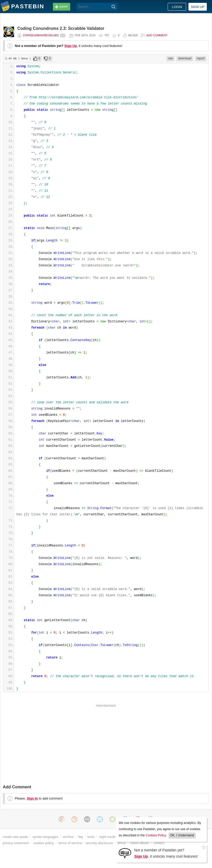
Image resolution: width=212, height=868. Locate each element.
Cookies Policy (156, 835)
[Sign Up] (125, 853)
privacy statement (16, 843)
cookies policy (44, 843)
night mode (107, 837)
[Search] (114, 7)
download (185, 58)
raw (170, 58)
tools (91, 837)
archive (68, 837)
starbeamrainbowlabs (41, 35)
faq (81, 837)
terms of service (70, 843)
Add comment (157, 35)
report (201, 58)
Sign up (198, 7)
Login (177, 7)
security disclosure (99, 843)
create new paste (15, 837)
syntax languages (45, 837)
